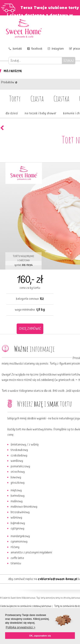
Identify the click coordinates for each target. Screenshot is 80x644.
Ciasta (37, 98)
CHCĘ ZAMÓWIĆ (30, 329)
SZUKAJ (69, 61)
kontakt (17, 49)
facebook (37, 49)
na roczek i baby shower (41, 113)
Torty (15, 98)
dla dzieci (12, 113)
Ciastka (61, 98)
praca (76, 49)
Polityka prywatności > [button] (21, 627)
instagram (58, 49)
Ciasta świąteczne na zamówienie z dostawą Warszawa (26, 606)
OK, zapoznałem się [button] (40, 636)
